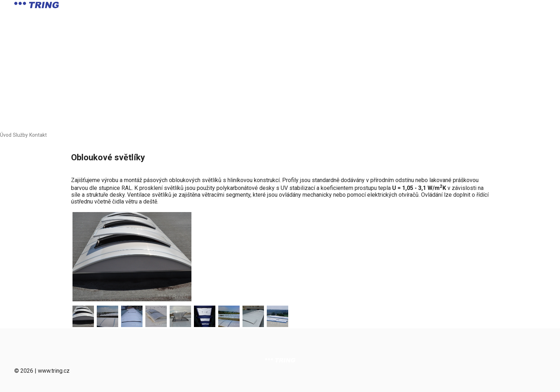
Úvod (6, 135)
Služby (20, 135)
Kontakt (38, 135)
